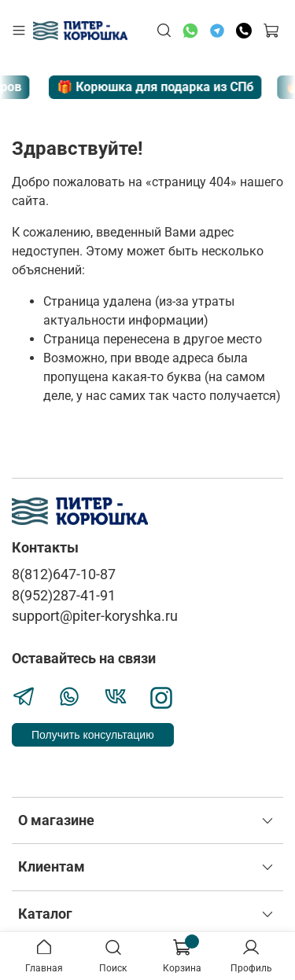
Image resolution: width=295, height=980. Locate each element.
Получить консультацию (93, 735)
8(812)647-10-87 (64, 574)
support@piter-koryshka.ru (95, 616)
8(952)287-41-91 (64, 596)
